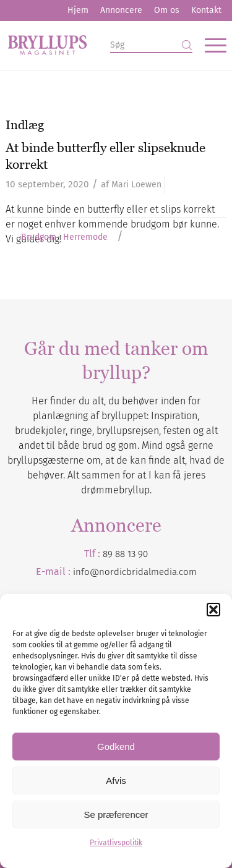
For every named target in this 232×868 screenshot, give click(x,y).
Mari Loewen (136, 185)
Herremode (85, 237)
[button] (213, 610)
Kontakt (206, 10)
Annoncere (121, 10)
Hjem (78, 10)
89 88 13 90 (125, 554)
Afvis (116, 781)
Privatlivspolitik (116, 843)
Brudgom (39, 237)
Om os (167, 10)
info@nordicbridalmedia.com (135, 572)
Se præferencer (116, 815)
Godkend (116, 747)
